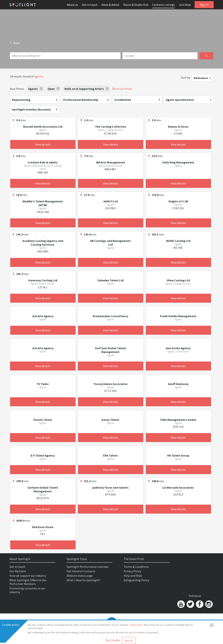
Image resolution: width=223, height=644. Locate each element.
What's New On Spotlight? (84, 580)
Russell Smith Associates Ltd (43, 127)
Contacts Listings (164, 5)
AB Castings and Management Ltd (110, 243)
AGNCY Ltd (110, 201)
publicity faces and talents (110, 487)
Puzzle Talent (43, 420)
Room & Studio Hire (136, 5)
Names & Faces (178, 127)
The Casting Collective (110, 127)
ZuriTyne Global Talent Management (110, 350)
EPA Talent (110, 455)
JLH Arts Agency (43, 316)
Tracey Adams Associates (110, 384)
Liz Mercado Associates (178, 487)
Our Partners (18, 571)
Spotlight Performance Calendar (88, 567)
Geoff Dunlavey (178, 384)
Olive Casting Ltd (178, 280)
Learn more (136, 625)
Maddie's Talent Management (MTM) (43, 203)
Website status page (80, 576)
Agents (39, 76)
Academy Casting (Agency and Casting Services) (43, 243)
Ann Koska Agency (178, 348)
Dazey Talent (110, 420)
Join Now (185, 5)
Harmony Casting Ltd (43, 280)
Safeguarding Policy (136, 580)
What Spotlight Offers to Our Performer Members (28, 582)
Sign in (204, 5)
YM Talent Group (178, 455)
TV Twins (43, 384)
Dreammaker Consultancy (110, 316)
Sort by (186, 78)
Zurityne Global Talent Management (43, 489)
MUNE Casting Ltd (178, 241)
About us (72, 5)
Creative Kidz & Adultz (43, 162)
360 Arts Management (110, 162)
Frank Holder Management (178, 316)
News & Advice (110, 5)
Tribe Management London (178, 420)
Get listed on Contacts (81, 571)
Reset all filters (122, 89)
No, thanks (113, 640)
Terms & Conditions (136, 567)
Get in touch (90, 5)
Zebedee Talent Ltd (110, 280)
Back (15, 43)
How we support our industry (28, 576)
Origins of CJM (178, 201)
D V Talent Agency (43, 455)
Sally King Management (178, 162)
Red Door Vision (43, 527)
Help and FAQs (133, 576)
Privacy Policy (132, 571)
